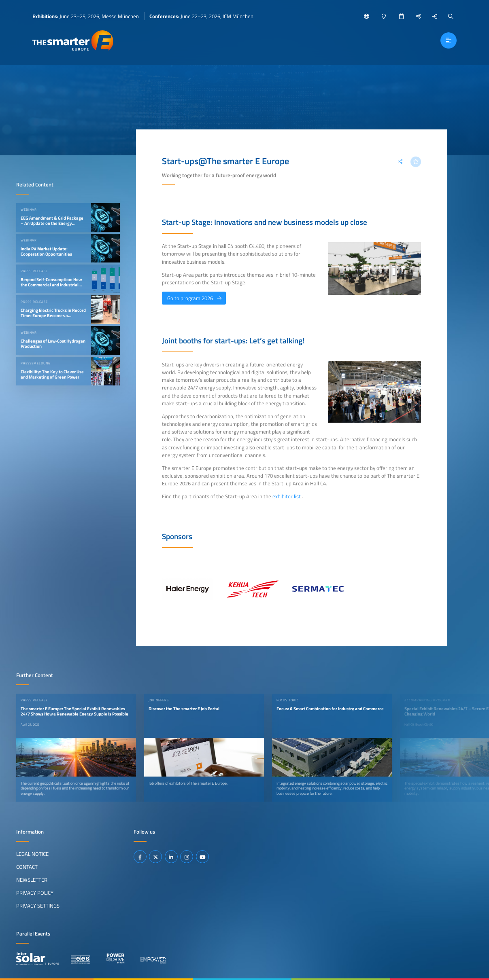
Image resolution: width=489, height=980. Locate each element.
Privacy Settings (38, 906)
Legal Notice (32, 854)
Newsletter (32, 880)
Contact (27, 867)
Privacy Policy (35, 893)
